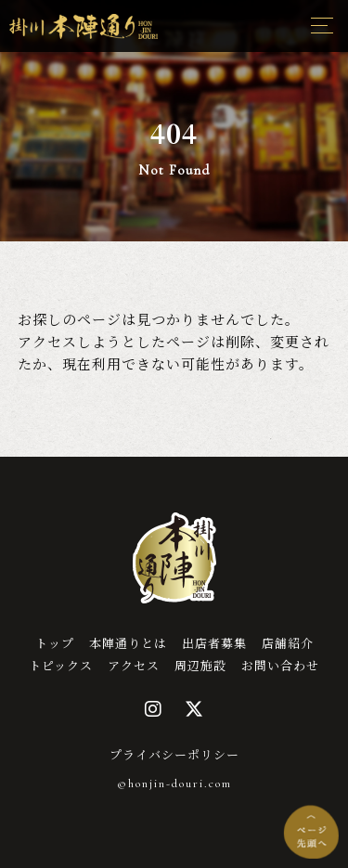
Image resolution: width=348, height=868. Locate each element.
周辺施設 (200, 665)
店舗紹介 (288, 643)
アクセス (134, 665)
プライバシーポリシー (174, 754)
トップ (55, 643)
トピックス (61, 665)
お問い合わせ (280, 665)
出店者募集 (214, 643)
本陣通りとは (128, 643)
